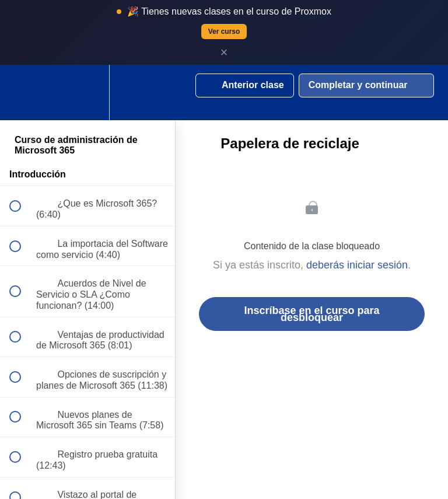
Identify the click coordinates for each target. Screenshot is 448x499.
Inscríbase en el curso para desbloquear (311, 314)
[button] (22, 93)
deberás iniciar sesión (357, 265)
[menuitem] (87, 93)
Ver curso (224, 32)
